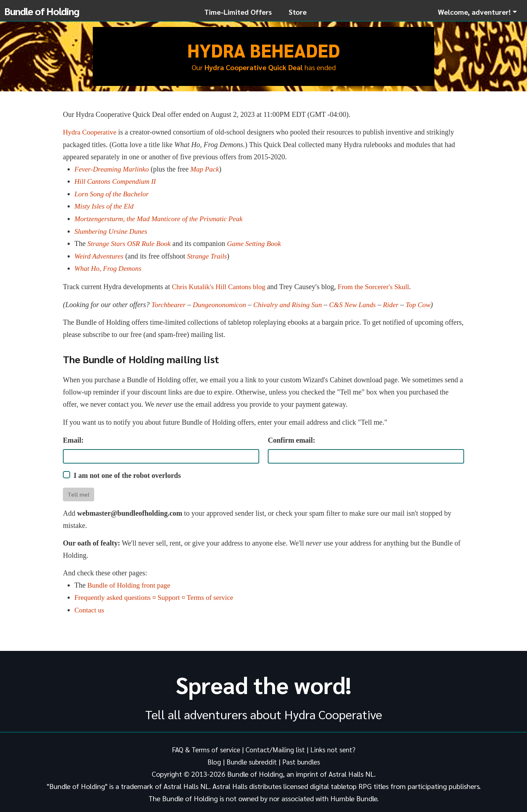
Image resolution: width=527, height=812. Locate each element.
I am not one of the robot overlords (127, 473)
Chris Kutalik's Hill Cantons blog (220, 284)
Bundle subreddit (251, 758)
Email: (73, 438)
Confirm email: (292, 438)
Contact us (90, 607)
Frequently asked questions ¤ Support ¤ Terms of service (156, 594)
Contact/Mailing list (276, 746)
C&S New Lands (357, 302)
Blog (213, 758)
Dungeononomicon (221, 302)
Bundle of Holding (42, 11)
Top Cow (424, 302)
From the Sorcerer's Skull (377, 284)
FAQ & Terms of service (204, 746)
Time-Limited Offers (238, 12)
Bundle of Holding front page (130, 582)
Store (298, 12)
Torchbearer (169, 302)
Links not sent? (335, 746)
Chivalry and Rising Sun (291, 302)
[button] (477, 12)
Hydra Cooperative (90, 132)
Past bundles (302, 758)
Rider (397, 302)
